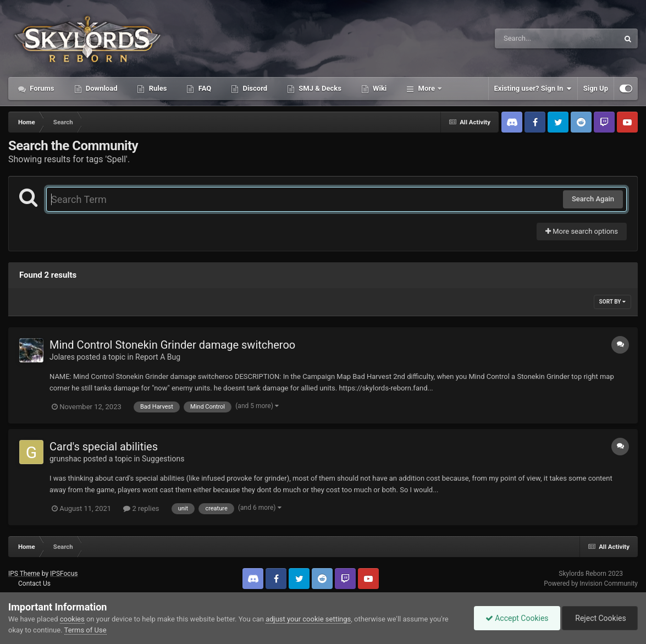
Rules (157, 88)
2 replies (141, 508)
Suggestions (163, 459)
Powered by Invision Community (591, 584)
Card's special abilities (104, 447)
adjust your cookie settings (308, 619)
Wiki (379, 88)
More (426, 88)
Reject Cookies (600, 618)
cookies (72, 619)
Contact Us (34, 584)
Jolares (62, 357)
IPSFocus (64, 574)
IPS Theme (24, 574)
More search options (582, 231)
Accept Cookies (517, 618)
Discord (254, 88)
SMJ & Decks (319, 88)
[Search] (529, 38)
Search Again (593, 199)
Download (101, 88)
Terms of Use (85, 630)
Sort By (612, 302)
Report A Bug (158, 357)
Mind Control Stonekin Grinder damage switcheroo (172, 345)
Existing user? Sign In (533, 89)
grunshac (65, 459)
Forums (41, 88)
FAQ (204, 88)
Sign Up (596, 88)
